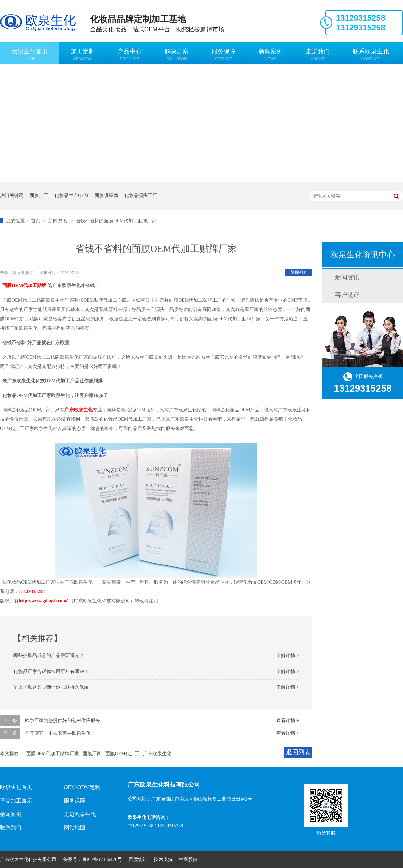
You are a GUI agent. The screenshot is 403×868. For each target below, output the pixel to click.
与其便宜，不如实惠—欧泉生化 (58, 733)
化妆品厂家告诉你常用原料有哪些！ (51, 671)
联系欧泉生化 (371, 55)
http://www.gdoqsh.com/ (43, 601)
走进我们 (318, 55)
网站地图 (75, 828)
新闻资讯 (58, 221)
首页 (36, 221)
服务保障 (224, 55)
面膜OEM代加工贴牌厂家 (53, 754)
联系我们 (11, 828)
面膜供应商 (106, 196)
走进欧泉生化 (80, 814)
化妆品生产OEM (71, 196)
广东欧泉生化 (79, 410)
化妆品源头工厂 (141, 196)
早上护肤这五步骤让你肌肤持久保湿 (51, 687)
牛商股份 (188, 859)
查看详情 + (288, 720)
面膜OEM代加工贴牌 (24, 286)
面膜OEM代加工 (122, 754)
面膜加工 (39, 196)
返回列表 (299, 272)
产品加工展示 (16, 801)
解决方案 (177, 55)
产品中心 (130, 55)
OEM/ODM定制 (82, 787)
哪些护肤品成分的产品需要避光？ (49, 656)
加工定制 (83, 55)
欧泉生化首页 (30, 55)
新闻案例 (271, 55)
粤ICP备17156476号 (102, 859)
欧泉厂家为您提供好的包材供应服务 (62, 720)
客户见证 (347, 295)
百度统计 (138, 859)
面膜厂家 (92, 754)
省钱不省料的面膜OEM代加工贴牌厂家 (116, 221)
